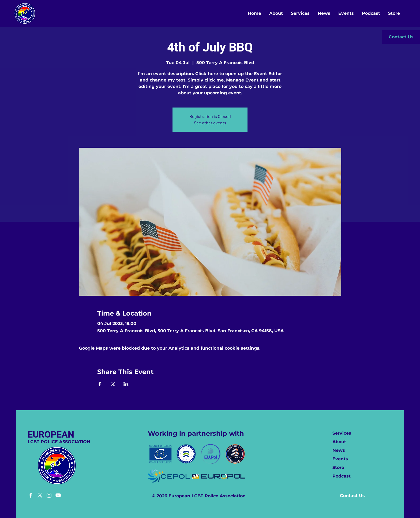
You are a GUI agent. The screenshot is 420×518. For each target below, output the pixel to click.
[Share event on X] (113, 384)
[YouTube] (58, 495)
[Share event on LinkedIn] (126, 384)
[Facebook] (31, 495)
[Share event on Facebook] (100, 384)
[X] (40, 495)
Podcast (342, 476)
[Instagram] (49, 495)
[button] (401, 37)
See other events (210, 123)
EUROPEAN (51, 434)
